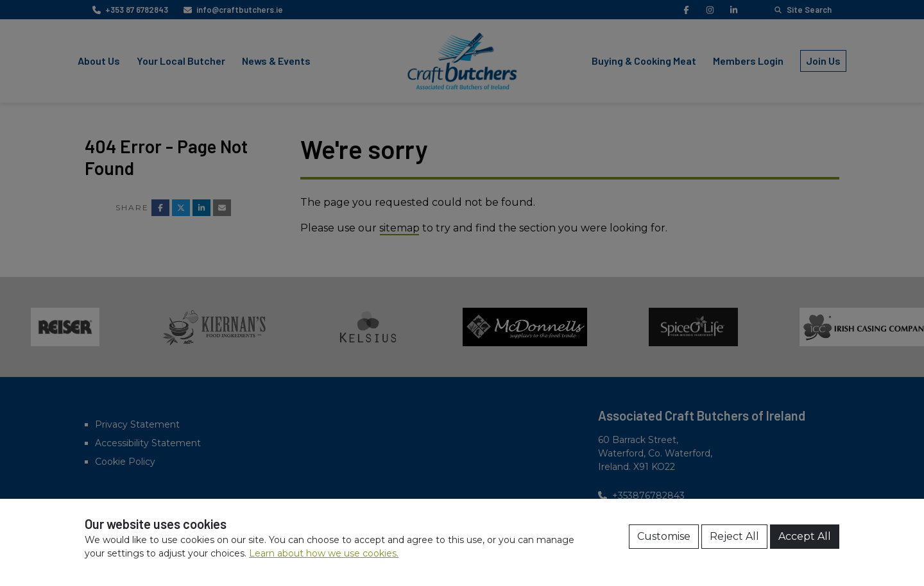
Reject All (734, 536)
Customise (664, 536)
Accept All (805, 536)
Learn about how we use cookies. (324, 553)
